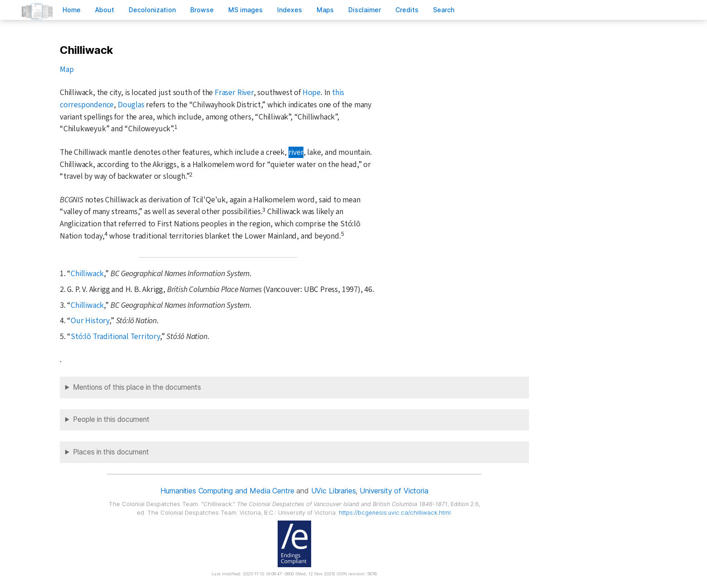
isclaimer (365, 10)
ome (72, 10)
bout (105, 10)
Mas (325, 10)
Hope (312, 93)
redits (407, 10)
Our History (90, 321)
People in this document (111, 419)
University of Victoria (394, 491)
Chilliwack (87, 274)
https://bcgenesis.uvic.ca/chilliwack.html (395, 513)
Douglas (131, 105)
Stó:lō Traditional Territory (115, 337)
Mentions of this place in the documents (137, 387)
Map (67, 69)
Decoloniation (152, 10)
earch (444, 10)
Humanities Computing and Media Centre (227, 491)
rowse (202, 10)
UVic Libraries (334, 491)
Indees (290, 10)
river (296, 152)
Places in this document (111, 452)
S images (245, 10)
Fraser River (234, 93)
